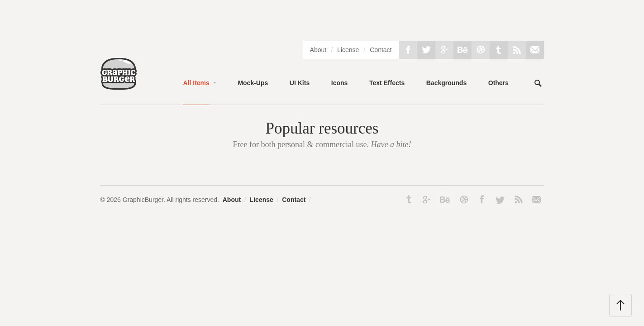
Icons (340, 83)
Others (499, 83)
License (348, 50)
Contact (381, 50)
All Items (196, 83)
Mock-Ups (253, 83)
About (318, 50)
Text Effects (387, 83)
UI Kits (300, 83)
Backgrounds (446, 83)
